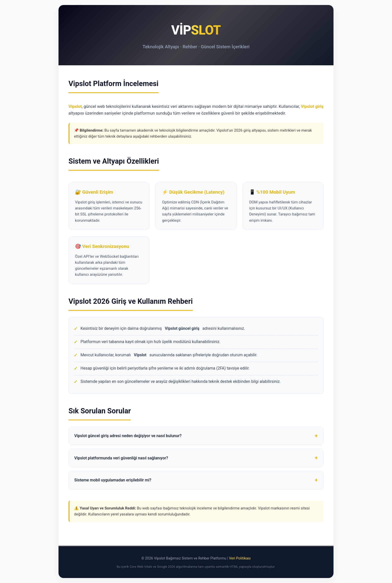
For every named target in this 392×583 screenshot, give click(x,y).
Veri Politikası (240, 558)
